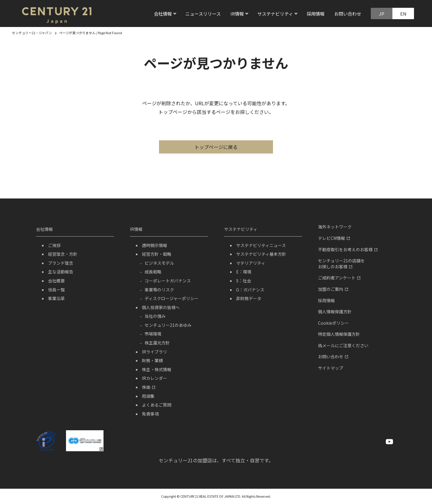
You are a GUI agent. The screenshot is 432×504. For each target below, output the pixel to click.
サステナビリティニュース (261, 245)
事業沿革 (56, 298)
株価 (148, 387)
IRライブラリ (154, 352)
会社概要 (56, 281)
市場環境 (153, 334)
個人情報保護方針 (335, 312)
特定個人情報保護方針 (339, 334)
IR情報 (136, 229)
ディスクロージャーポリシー (172, 298)
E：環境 (244, 272)
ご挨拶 (54, 245)
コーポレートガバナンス (168, 281)
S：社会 (244, 281)
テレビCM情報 (334, 238)
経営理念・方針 (63, 254)
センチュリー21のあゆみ (168, 325)
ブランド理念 (61, 263)
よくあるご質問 (157, 405)
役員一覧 (56, 290)
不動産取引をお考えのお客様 (348, 249)
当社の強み (155, 316)
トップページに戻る (216, 147)
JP (382, 14)
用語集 (148, 396)
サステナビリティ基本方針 (261, 254)
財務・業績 (152, 360)
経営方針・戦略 (157, 254)
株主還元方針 (157, 343)
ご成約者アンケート (339, 278)
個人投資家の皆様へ (161, 307)
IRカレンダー (154, 378)
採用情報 (316, 14)
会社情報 (44, 229)
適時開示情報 (154, 245)
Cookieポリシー (333, 323)
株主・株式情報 (157, 369)
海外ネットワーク (335, 227)
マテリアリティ (251, 263)
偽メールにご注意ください (343, 345)
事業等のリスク (159, 290)
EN (403, 14)
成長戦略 (153, 272)
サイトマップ (331, 368)
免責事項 (150, 414)
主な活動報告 (61, 272)
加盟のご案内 (333, 289)
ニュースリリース (203, 14)
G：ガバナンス (250, 290)
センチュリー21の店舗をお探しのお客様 (341, 264)
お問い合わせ (348, 14)
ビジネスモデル (159, 263)
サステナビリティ (241, 229)
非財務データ (249, 298)
